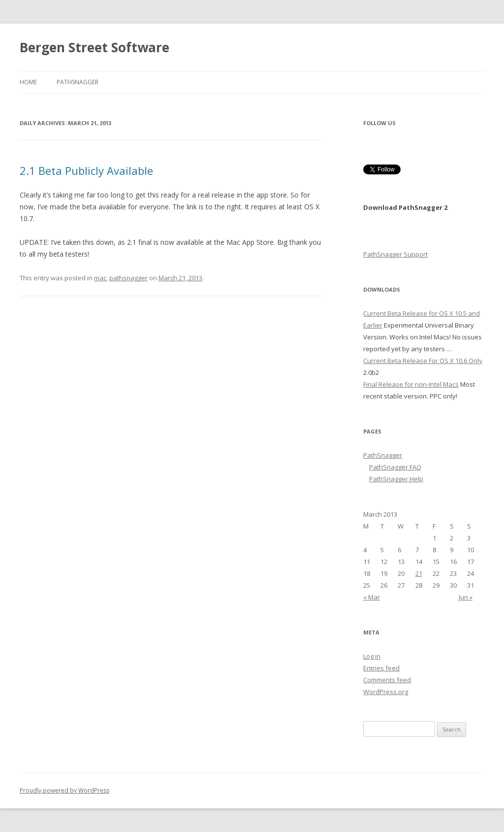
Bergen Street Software (94, 47)
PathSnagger (78, 82)
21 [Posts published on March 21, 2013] (419, 573)
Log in (372, 656)
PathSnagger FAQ (395, 467)
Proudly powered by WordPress (64, 790)
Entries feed (381, 668)
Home (28, 82)
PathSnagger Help (396, 479)
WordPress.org (386, 692)
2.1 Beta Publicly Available (86, 170)
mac (100, 278)
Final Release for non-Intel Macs (411, 384)
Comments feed (387, 680)
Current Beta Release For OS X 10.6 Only (423, 361)
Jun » (466, 597)
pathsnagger (128, 278)
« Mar (372, 597)
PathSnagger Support (395, 254)
